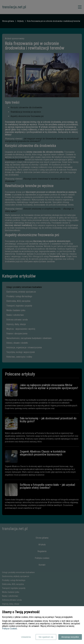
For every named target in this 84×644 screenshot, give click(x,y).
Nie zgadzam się (46, 637)
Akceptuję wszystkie (70, 637)
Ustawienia (26, 637)
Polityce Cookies (10, 629)
